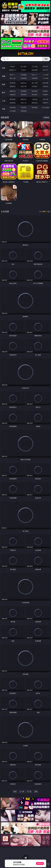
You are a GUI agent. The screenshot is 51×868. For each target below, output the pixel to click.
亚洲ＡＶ (13, 75)
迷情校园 (13, 103)
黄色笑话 (35, 103)
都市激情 (13, 99)
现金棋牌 (35, 70)
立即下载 (40, 863)
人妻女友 (35, 99)
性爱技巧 (46, 103)
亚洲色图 (24, 91)
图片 (4, 93)
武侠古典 (46, 99)
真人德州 (24, 67)
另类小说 (24, 103)
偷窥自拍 (13, 91)
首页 (15, 791)
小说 (4, 101)
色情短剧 (24, 111)
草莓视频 (35, 107)
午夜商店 (24, 107)
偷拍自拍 (24, 83)
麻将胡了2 (13, 70)
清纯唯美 (24, 95)
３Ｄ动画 (46, 75)
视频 (4, 76)
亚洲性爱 (13, 83)
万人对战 (35, 67)
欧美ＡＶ (35, 75)
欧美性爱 (46, 83)
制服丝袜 (13, 86)
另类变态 (46, 86)
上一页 (22, 791)
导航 (4, 109)
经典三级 (24, 86)
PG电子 (13, 67)
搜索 (46, 59)
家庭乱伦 (24, 99)
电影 (4, 84)
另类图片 (46, 95)
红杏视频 (13, 111)
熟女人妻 (13, 78)
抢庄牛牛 (46, 70)
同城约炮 (13, 107)
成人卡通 (35, 83)
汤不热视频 (46, 107)
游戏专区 (46, 67)
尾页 (36, 791)
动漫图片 (46, 91)
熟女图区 (35, 95)
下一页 (29, 791)
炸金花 (24, 70)
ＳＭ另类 (46, 78)
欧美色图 (35, 91)
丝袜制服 (24, 78)
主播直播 (35, 78)
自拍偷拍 (24, 75)
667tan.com (25, 54)
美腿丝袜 (13, 95)
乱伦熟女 (35, 86)
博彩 (4, 68)
